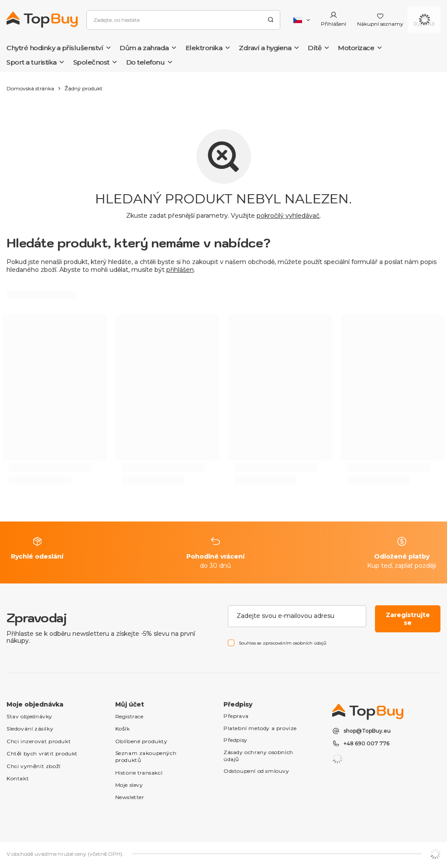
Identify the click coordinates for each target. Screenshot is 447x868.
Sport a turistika (32, 62)
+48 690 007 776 (366, 744)
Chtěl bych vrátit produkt (42, 753)
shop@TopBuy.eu (367, 731)
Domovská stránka (30, 88)
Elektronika (204, 48)
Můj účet (130, 704)
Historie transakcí (139, 773)
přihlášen (180, 270)
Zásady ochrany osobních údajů (258, 756)
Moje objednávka (35, 704)
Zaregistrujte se (408, 619)
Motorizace (356, 48)
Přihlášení (334, 24)
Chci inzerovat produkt (39, 741)
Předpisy (236, 740)
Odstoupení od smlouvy (256, 771)
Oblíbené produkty (141, 741)
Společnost (91, 62)
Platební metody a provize (260, 728)
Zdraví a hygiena (265, 48)
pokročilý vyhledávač (288, 216)
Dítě (315, 48)
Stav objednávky (29, 716)
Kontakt (18, 778)
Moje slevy (129, 785)
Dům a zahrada (144, 48)
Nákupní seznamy (380, 24)
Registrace (129, 716)
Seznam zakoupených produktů (146, 756)
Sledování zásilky (30, 729)
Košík (123, 729)
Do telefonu (146, 62)
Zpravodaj (36, 618)
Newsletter (130, 797)
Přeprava (236, 716)
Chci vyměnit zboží (34, 766)
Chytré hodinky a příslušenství (55, 48)
